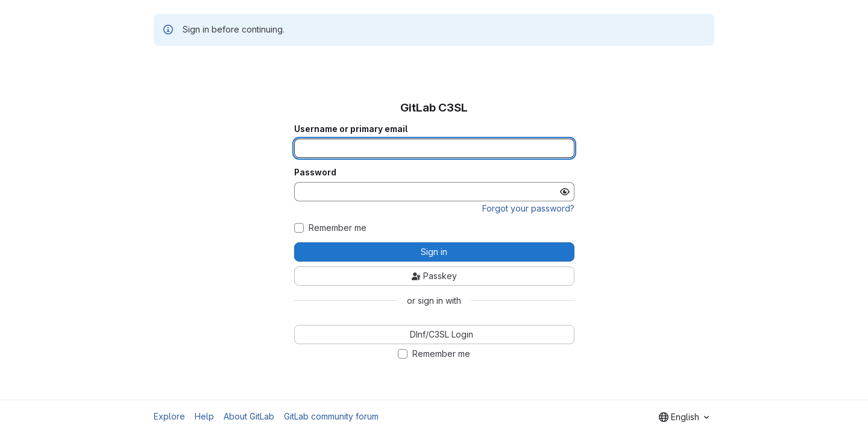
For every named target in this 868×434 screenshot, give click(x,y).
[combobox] (684, 417)
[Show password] (565, 192)
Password (315, 172)
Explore (169, 416)
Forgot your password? (528, 208)
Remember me (338, 228)
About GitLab (249, 416)
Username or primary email (351, 129)
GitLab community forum (331, 416)
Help (204, 416)
